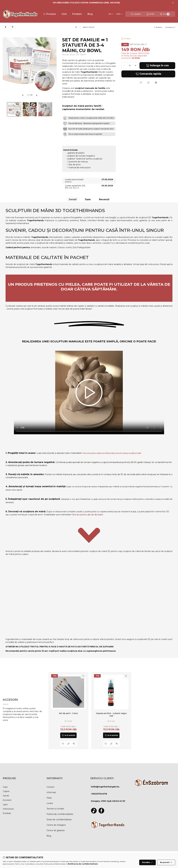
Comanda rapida (148, 74)
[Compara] (148, 83)
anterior (158, 27)
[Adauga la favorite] (141, 83)
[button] (50, 14)
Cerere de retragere (56, 825)
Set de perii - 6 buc (68, 713)
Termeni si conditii (55, 809)
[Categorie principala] (76, 27)
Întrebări (77, 14)
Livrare (50, 803)
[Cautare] (136, 14)
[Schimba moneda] (119, 14)
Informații (51, 792)
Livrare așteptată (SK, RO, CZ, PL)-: (75, 187)
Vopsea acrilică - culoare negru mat (111, 715)
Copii (5, 787)
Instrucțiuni (8, 809)
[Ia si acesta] (68, 735)
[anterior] (23, 95)
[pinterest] (13, 27)
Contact (50, 787)
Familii (6, 796)
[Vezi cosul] (165, 14)
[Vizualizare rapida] (74, 744)
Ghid (64, 14)
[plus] (135, 66)
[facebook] (6, 27)
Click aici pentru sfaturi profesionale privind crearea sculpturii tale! (112, 453)
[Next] (55, 109)
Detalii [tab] (73, 199)
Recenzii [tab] (104, 199)
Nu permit (166, 862)
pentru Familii (89, 27)
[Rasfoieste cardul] (83, 676)
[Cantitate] (130, 66)
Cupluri (6, 791)
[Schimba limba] (111, 14)
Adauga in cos (157, 66)
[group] (112, 711)
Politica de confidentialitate (60, 814)
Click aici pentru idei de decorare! (87, 515)
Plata (49, 798)
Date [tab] (88, 199)
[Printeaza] (156, 83)
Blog (90, 14)
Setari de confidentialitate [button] (59, 820)
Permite (147, 862)
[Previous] (4, 109)
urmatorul (170, 27)
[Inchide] (173, 3)
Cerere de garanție (56, 830)
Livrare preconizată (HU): (74, 181)
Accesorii (7, 800)
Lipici (5, 805)
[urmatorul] (37, 95)
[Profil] (150, 14)
